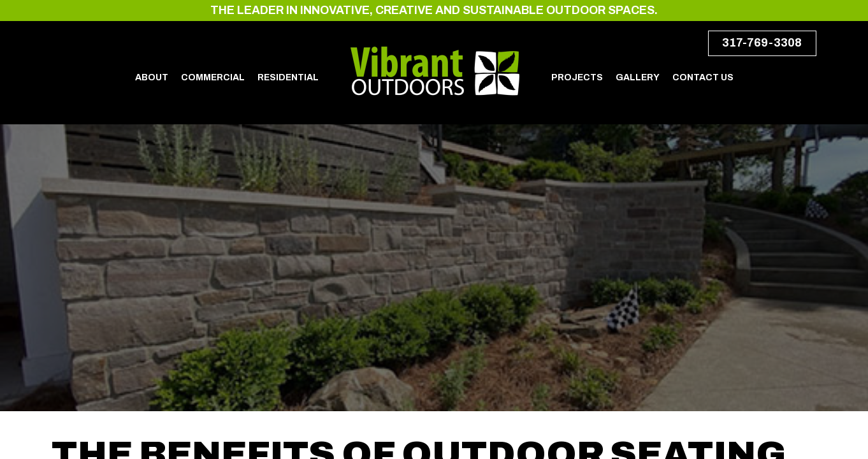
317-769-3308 (762, 43)
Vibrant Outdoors (435, 71)
